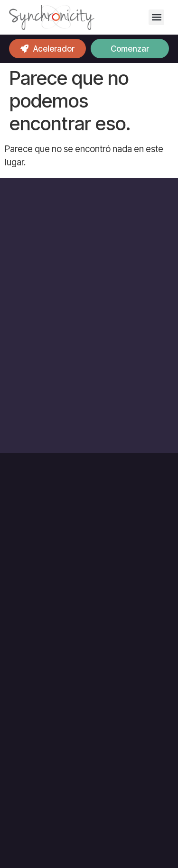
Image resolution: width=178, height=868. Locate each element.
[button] (156, 17)
